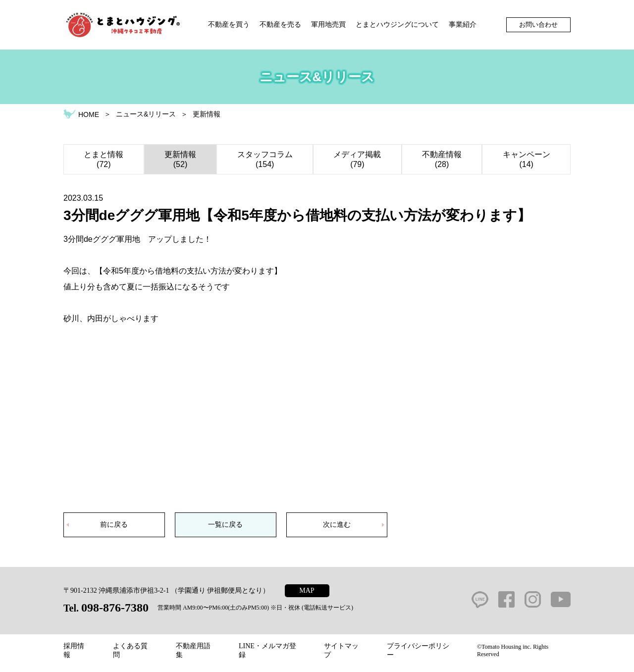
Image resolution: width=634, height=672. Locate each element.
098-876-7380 (115, 608)
